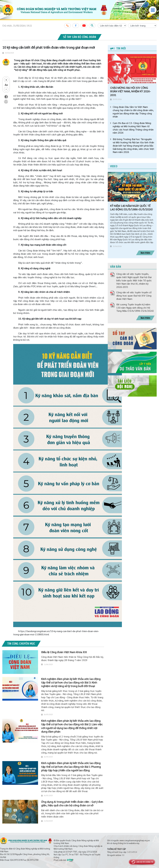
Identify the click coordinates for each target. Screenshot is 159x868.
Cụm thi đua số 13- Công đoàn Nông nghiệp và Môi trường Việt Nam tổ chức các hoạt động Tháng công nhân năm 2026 (133, 128)
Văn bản (116, 267)
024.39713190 (16, 860)
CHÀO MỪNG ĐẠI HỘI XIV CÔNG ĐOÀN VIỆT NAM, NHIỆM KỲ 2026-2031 (130, 91)
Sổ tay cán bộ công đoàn (79, 37)
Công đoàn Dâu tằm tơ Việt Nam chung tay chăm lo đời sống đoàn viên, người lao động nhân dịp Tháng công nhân (133, 112)
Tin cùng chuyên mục (21, 644)
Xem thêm (145, 253)
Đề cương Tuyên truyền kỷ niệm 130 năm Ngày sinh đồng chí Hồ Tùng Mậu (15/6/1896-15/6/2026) (135, 308)
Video (114, 166)
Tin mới (118, 48)
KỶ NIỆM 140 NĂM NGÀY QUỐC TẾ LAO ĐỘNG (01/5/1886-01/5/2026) (131, 207)
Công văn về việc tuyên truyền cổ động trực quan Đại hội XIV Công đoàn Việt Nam (134, 296)
